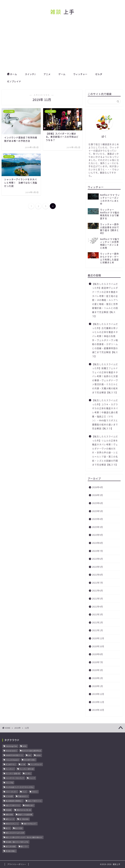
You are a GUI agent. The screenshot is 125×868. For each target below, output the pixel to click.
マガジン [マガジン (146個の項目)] (35, 792)
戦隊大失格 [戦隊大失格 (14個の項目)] (9, 815)
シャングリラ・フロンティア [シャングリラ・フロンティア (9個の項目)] (15, 778)
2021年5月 (98, 598)
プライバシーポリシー (17, 864)
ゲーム (62, 74)
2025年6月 (98, 503)
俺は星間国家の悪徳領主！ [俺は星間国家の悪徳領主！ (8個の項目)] (14, 801)
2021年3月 (98, 614)
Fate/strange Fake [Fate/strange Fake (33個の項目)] (11, 746)
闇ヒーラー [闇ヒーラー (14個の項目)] (24, 847)
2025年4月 (98, 519)
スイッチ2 (30, 74)
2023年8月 (98, 543)
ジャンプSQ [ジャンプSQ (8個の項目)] (9, 783)
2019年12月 (98, 694)
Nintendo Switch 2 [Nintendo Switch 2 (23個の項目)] (11, 751)
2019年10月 (98, 710)
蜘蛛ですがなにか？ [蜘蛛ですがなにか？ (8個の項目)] (30, 824)
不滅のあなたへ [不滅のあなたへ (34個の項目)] (23, 796)
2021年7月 (98, 583)
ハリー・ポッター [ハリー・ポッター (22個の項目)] (11, 792)
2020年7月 (98, 662)
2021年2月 (98, 622)
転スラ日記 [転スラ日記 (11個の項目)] (19, 828)
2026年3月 (98, 495)
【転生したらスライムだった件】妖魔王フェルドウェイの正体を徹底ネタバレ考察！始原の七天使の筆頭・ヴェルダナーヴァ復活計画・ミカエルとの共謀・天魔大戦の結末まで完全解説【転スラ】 (105, 378)
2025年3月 (98, 527)
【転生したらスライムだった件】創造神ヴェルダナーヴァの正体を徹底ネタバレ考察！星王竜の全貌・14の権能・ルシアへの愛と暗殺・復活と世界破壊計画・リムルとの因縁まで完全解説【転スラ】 (105, 300)
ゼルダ (99, 74)
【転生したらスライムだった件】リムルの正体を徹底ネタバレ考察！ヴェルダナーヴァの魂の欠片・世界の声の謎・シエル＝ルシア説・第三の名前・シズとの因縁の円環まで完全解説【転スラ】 (105, 450)
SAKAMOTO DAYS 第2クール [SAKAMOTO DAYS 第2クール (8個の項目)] (14, 755)
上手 (62, 12)
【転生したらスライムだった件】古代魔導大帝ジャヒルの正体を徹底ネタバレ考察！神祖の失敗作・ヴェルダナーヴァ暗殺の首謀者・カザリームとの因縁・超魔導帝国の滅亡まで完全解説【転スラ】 (105, 340)
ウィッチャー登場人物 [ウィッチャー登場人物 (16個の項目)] (13, 774)
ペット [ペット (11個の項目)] (24, 792)
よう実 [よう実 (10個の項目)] (23, 764)
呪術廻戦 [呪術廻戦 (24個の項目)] (8, 810)
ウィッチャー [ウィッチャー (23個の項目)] (10, 769)
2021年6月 (98, 590)
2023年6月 (98, 559)
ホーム (12, 74)
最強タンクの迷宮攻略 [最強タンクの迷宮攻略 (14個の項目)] (25, 815)
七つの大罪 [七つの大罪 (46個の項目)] (9, 796)
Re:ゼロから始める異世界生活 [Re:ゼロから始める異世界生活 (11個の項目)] (31, 751)
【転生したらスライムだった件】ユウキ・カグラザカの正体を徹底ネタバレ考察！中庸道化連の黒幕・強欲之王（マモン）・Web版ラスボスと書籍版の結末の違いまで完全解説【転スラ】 (105, 414)
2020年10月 (98, 646)
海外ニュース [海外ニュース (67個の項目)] (10, 819)
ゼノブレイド (14, 81)
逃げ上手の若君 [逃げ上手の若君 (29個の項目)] (11, 847)
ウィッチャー (80, 74)
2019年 (18, 728)
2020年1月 (98, 686)
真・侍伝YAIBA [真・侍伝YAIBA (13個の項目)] (24, 819)
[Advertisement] (62, 47)
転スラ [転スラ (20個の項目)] (8, 828)
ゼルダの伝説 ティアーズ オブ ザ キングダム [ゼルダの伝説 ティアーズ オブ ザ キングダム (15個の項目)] (20, 787)
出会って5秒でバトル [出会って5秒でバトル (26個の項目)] (35, 801)
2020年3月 (98, 670)
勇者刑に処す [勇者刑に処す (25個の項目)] (29, 805)
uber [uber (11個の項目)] (29, 755)
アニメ (47, 74)
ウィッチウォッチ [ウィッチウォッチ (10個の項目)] (36, 764)
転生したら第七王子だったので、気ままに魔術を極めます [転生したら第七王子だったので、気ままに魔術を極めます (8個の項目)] (24, 837)
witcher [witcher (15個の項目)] (38, 755)
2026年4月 (98, 487)
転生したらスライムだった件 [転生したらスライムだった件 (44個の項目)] (15, 833)
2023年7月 (98, 551)
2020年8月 (98, 654)
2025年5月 (98, 511)
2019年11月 (98, 702)
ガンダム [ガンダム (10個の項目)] (28, 774)
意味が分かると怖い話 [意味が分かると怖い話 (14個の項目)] (24, 810)
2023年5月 (98, 567)
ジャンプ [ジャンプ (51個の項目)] (32, 778)
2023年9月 (98, 535)
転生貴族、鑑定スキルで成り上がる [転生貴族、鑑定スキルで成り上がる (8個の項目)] (17, 842)
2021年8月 (98, 575)
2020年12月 (98, 638)
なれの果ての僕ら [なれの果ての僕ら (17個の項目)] (30, 760)
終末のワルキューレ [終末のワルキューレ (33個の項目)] (12, 824)
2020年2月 (98, 678)
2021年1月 (98, 630)
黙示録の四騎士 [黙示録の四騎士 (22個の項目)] (11, 851)
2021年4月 (98, 606)
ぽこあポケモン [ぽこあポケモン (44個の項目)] (11, 764)
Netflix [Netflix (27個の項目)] (24, 746)
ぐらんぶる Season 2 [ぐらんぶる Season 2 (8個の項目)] (12, 760)
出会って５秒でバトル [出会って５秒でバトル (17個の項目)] (13, 805)
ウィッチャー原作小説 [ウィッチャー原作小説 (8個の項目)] (26, 769)
